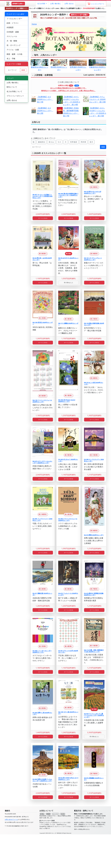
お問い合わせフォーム (11, 819)
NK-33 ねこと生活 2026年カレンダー (94, 383)
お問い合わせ (69, 4)
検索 (103, 147)
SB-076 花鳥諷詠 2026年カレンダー (94, 779)
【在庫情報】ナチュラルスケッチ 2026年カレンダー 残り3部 (97, 99)
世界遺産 (74, 142)
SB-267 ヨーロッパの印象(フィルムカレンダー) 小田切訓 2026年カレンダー (42, 196)
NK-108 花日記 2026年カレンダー (43, 323)
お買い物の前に (13, 83)
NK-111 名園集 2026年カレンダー (68, 324)
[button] (42, 4)
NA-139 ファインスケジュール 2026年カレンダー (42, 401)
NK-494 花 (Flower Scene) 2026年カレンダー (67, 401)
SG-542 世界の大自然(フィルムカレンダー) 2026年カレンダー (42, 780)
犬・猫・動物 (12, 41)
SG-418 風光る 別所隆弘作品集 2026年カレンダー (94, 594)
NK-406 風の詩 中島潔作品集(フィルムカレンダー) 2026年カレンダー (68, 195)
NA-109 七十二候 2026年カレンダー (68, 713)
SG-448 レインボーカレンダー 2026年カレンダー (42, 651)
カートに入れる (43, 218)
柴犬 (91, 142)
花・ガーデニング (14, 45)
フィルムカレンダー (14, 19)
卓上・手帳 (11, 59)
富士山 (51, 142)
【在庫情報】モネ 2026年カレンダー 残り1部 (45, 99)
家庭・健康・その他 (14, 54)
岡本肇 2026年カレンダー (59, 66)
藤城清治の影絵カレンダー (40, 66)
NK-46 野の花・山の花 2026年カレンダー (42, 259)
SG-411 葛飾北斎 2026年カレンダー (42, 594)
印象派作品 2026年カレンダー (97, 66)
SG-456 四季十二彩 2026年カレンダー (42, 713)
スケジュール (12, 36)
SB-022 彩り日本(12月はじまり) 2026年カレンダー (68, 779)
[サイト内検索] (13, 70)
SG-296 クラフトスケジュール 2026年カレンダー (68, 520)
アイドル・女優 (13, 50)
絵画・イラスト (13, 23)
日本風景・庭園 (13, 32)
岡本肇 (83, 142)
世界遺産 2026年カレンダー (78, 66)
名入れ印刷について (14, 91)
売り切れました (69, 283)
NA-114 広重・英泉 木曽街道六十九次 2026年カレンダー (94, 651)
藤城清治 (42, 142)
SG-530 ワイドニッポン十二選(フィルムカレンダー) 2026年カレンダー (94, 715)
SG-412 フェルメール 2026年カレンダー (68, 594)
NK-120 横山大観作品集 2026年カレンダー (94, 324)
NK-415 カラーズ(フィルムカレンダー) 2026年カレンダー (42, 462)
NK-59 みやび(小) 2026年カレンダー (68, 259)
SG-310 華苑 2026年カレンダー (94, 535)
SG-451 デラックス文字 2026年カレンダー (68, 651)
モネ (59, 142)
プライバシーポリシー (15, 96)
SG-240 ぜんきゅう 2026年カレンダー (68, 460)
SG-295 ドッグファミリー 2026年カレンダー (42, 520)
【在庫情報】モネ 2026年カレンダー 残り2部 (45, 111)
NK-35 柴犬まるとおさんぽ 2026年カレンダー (93, 192)
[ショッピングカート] (96, 4)
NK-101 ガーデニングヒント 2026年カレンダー (93, 259)
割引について (12, 87)
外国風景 (10, 27)
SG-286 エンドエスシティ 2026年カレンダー (94, 460)
